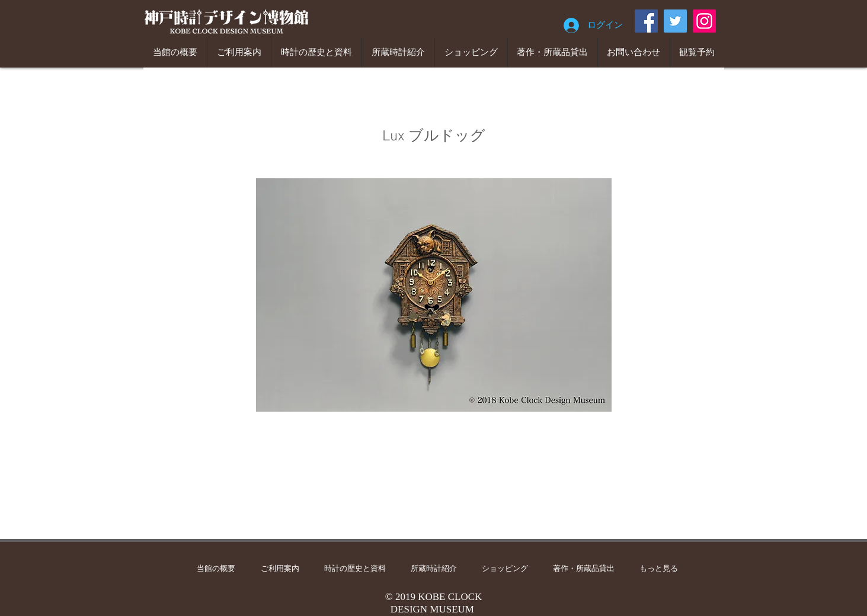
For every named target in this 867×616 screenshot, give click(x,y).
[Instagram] (704, 21)
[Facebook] (646, 21)
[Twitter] (675, 21)
